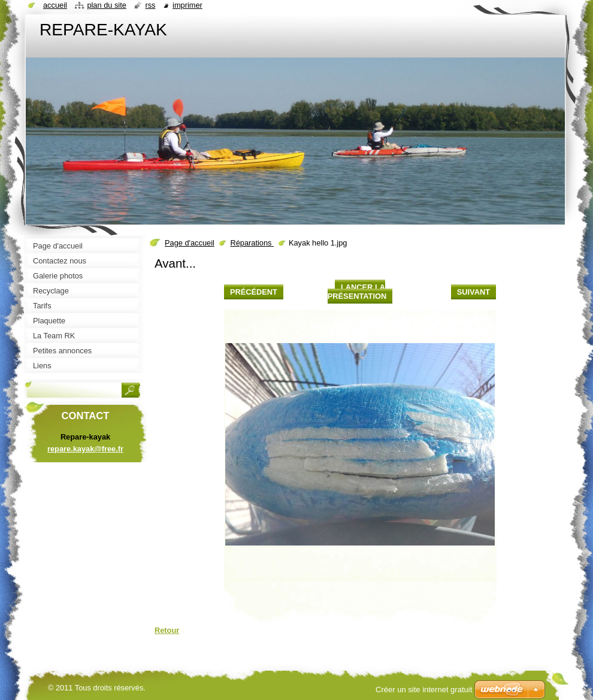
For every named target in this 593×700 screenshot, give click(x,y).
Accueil (55, 5)
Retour (167, 630)
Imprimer (187, 5)
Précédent (254, 292)
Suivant (474, 292)
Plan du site (106, 5)
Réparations (252, 243)
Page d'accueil (190, 243)
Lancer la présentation (357, 292)
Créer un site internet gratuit (424, 690)
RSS (150, 5)
